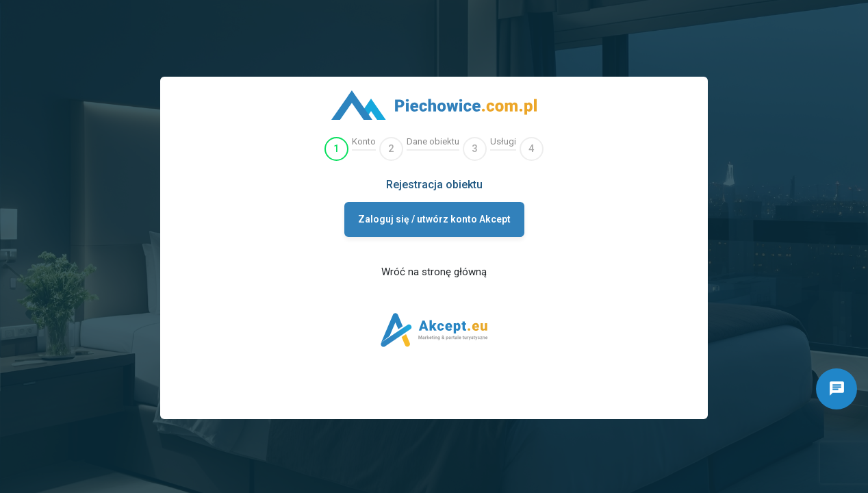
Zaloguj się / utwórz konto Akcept (434, 219)
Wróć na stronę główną (434, 272)
